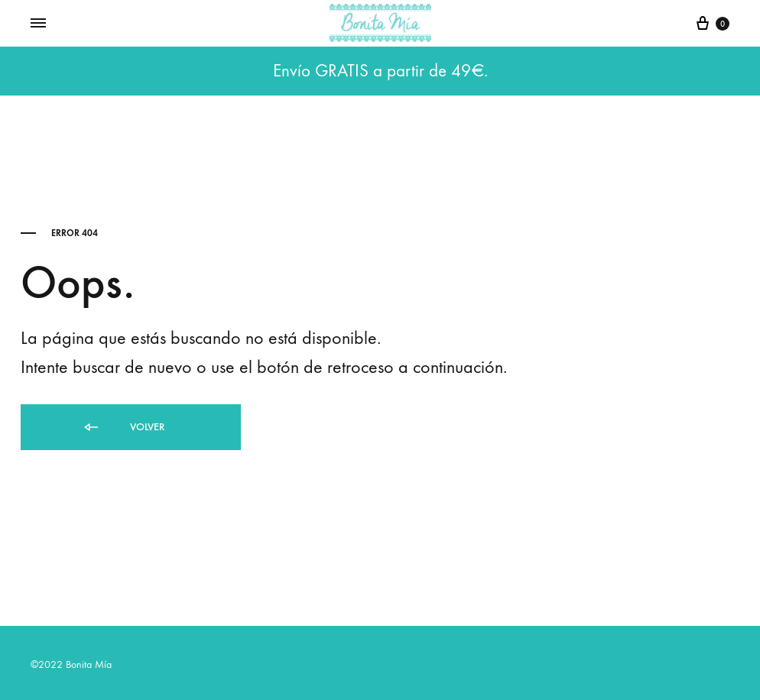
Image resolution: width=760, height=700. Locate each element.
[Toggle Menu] (38, 24)
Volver (123, 428)
